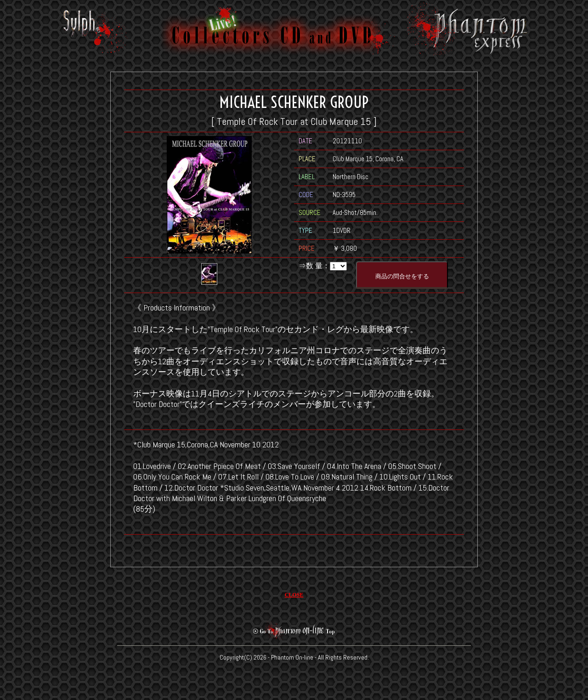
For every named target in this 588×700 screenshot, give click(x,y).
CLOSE (294, 595)
